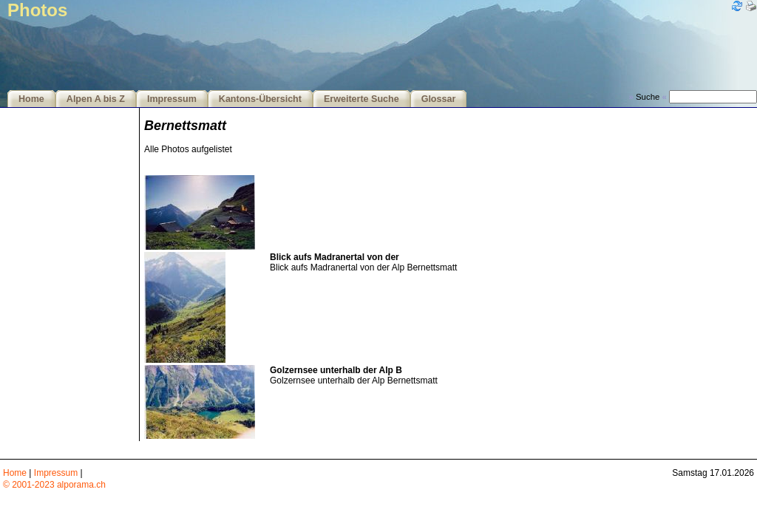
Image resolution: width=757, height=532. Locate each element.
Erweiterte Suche (361, 99)
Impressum (172, 99)
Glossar (439, 99)
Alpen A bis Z (96, 99)
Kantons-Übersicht (260, 99)
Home (31, 99)
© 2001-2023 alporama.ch (54, 485)
